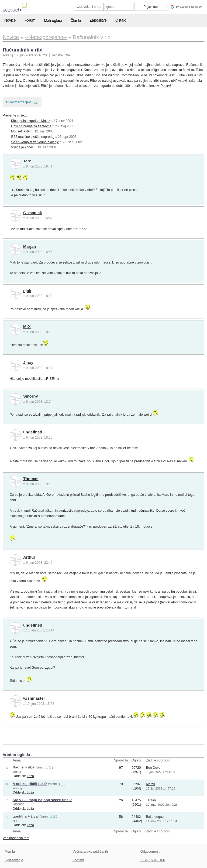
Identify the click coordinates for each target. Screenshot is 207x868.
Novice (10, 20)
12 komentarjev (18, 102)
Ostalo (121, 20)
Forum (30, 20)
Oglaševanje (14, 860)
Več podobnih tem (16, 838)
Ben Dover (154, 768)
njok (27, 291)
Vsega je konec (22, 147)
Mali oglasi (53, 20)
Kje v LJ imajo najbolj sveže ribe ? (42, 800)
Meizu (150, 784)
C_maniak (33, 213)
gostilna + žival (26, 816)
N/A (67, 55)
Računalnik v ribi (23, 50)
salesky (18, 788)
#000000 (18, 804)
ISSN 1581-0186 (153, 860)
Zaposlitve (98, 20)
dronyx (17, 772)
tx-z (15, 821)
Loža (30, 776)
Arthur (29, 557)
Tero (27, 161)
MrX (27, 327)
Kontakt (78, 860)
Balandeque (155, 817)
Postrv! (166, 86)
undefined (33, 432)
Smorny (31, 396)
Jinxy (28, 363)
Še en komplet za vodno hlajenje (35, 142)
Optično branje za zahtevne (31, 126)
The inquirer (12, 65)
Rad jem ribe (24, 767)
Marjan (30, 247)
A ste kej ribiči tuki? (30, 784)
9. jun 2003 (25, 55)
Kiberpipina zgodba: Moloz (31, 121)
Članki (76, 20)
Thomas (31, 479)
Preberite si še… (15, 115)
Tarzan (151, 800)
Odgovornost (150, 852)
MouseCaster (21, 131)
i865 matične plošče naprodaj (33, 137)
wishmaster (34, 698)
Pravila (10, 852)
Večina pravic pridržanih (90, 852)
